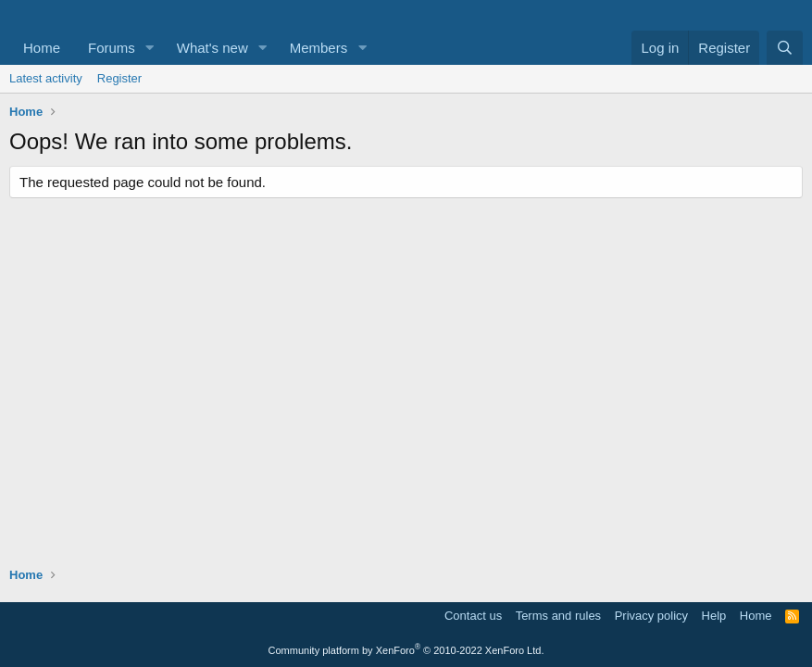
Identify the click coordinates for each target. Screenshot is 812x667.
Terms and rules (558, 616)
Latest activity (46, 78)
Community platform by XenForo (406, 650)
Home (42, 48)
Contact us (473, 616)
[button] (150, 48)
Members (319, 48)
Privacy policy (651, 616)
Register (119, 78)
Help (714, 616)
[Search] (785, 48)
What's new (212, 48)
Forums (112, 48)
